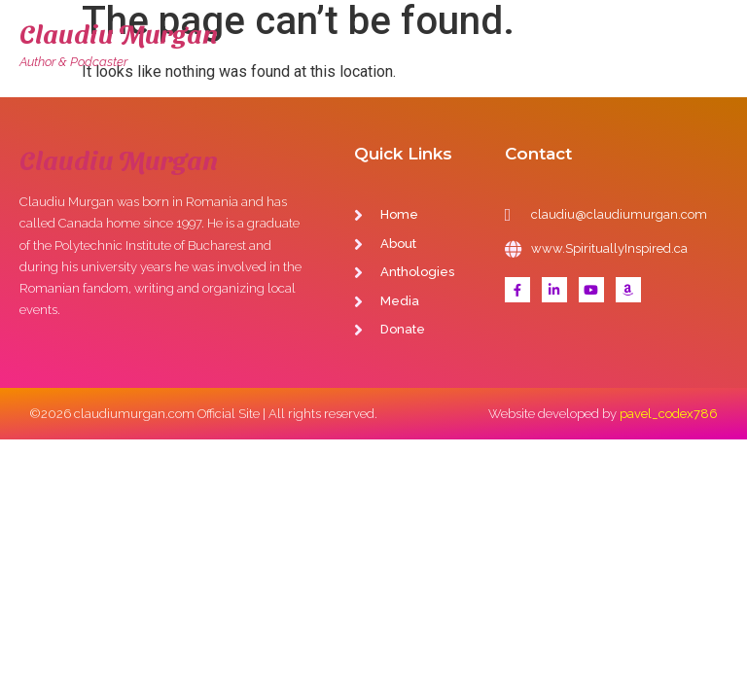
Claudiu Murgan (119, 33)
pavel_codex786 (669, 414)
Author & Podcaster (73, 62)
